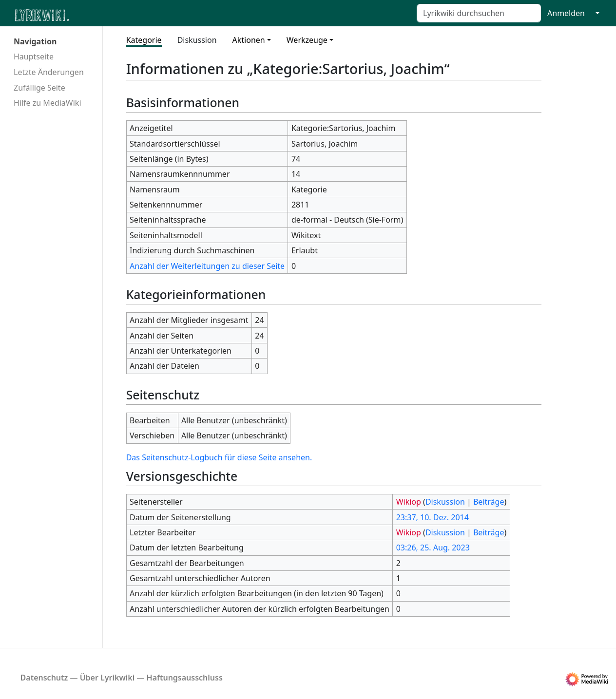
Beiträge (489, 502)
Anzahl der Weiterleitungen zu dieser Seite (207, 266)
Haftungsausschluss (185, 678)
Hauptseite (34, 57)
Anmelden (566, 13)
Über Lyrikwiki (107, 678)
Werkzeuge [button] (307, 40)
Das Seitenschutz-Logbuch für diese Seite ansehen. (219, 457)
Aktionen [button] (249, 40)
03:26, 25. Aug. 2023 (433, 548)
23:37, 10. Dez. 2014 (433, 517)
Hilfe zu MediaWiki (48, 103)
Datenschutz (44, 678)
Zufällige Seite (39, 88)
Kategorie (144, 40)
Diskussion (197, 40)
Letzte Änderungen (49, 72)
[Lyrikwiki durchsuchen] (479, 13)
